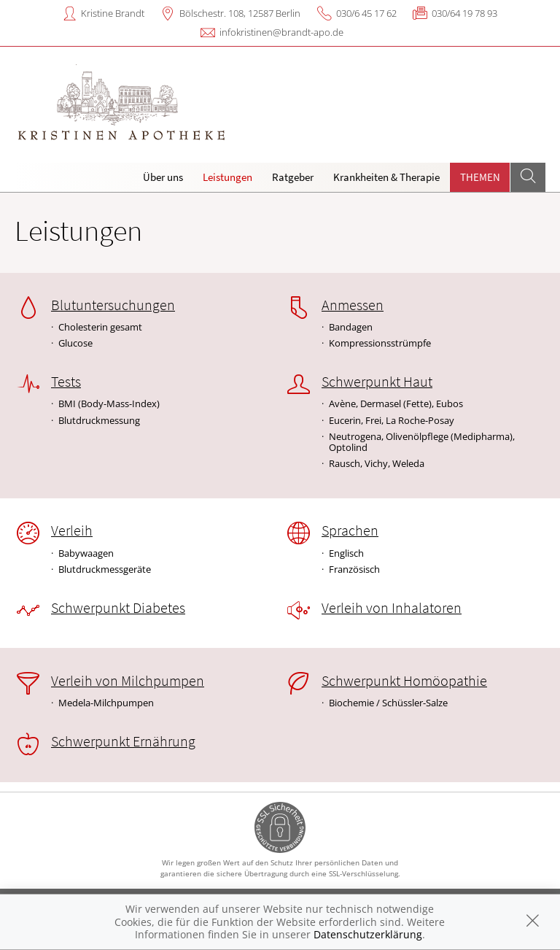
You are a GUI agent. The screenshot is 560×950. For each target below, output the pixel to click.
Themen (480, 177)
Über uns (163, 177)
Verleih (72, 530)
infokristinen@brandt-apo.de (281, 32)
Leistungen (227, 177)
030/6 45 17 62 (366, 13)
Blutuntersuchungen (113, 305)
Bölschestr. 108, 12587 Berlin (240, 13)
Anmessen (353, 305)
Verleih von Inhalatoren (392, 608)
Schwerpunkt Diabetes (118, 608)
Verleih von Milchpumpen (128, 681)
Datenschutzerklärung (368, 934)
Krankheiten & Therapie (386, 177)
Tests (66, 382)
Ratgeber (293, 177)
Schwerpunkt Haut (377, 382)
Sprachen (350, 530)
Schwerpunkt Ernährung (123, 741)
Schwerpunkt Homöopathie (404, 681)
